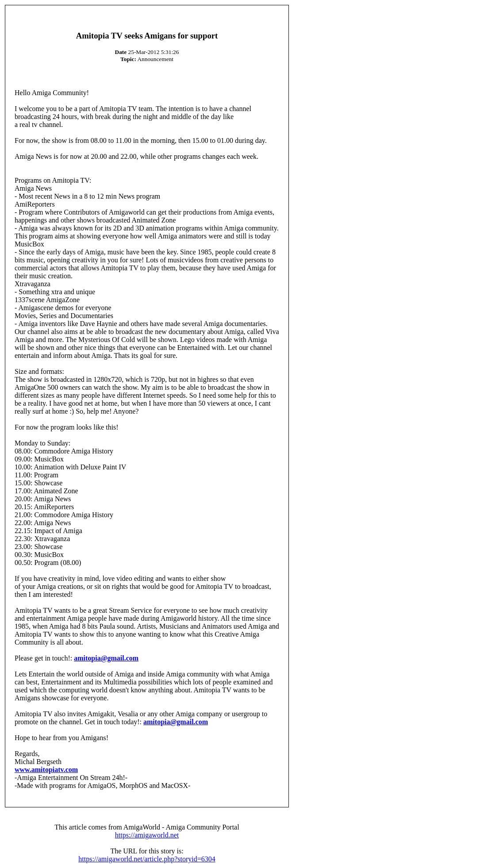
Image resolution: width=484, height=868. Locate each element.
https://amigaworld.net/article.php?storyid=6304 (147, 859)
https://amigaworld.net (147, 835)
